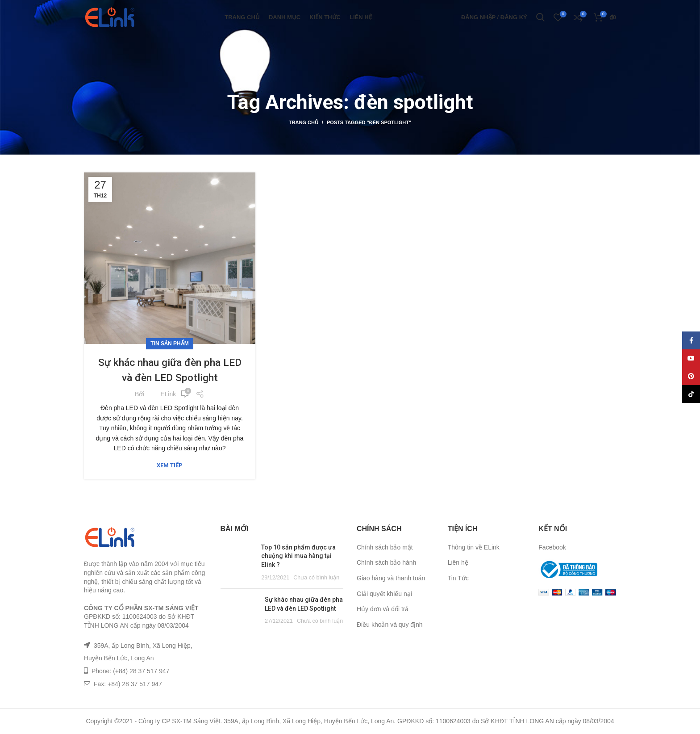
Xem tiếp (170, 465)
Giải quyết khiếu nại (384, 594)
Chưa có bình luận (316, 578)
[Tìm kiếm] (540, 20)
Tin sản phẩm (169, 344)
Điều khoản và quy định (390, 625)
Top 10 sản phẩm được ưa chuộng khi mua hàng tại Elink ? (298, 556)
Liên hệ (458, 562)
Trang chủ (304, 122)
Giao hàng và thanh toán (391, 578)
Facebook (552, 547)
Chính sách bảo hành (386, 562)
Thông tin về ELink (474, 547)
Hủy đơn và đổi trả (383, 609)
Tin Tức (458, 578)
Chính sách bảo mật (385, 547)
